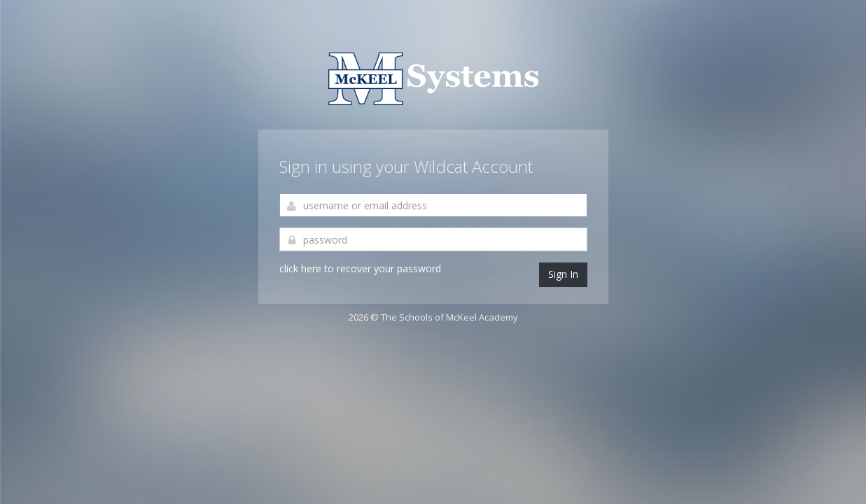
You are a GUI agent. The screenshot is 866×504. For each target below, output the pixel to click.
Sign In (563, 274)
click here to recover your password (360, 268)
